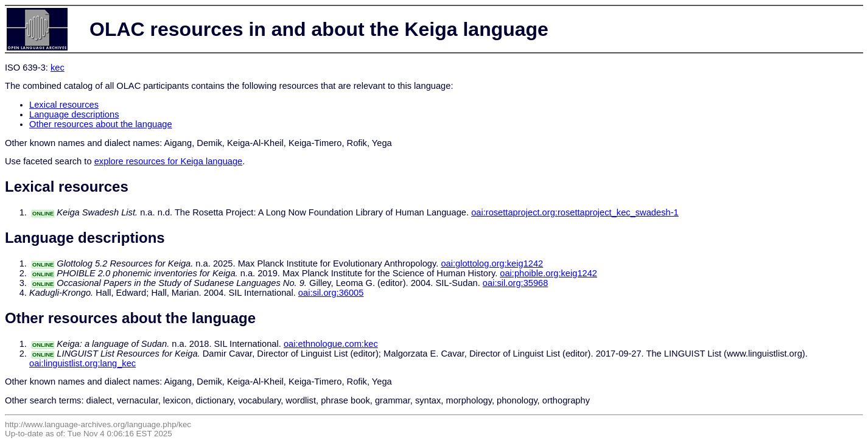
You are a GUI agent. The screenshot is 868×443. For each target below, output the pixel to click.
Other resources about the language (101, 124)
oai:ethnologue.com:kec (331, 344)
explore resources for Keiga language (169, 161)
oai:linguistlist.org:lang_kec (82, 363)
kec (58, 68)
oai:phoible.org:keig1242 (548, 273)
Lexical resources (64, 105)
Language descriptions (74, 114)
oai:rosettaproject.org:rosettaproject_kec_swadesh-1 (575, 212)
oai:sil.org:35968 (516, 283)
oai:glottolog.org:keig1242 (492, 263)
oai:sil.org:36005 (331, 293)
